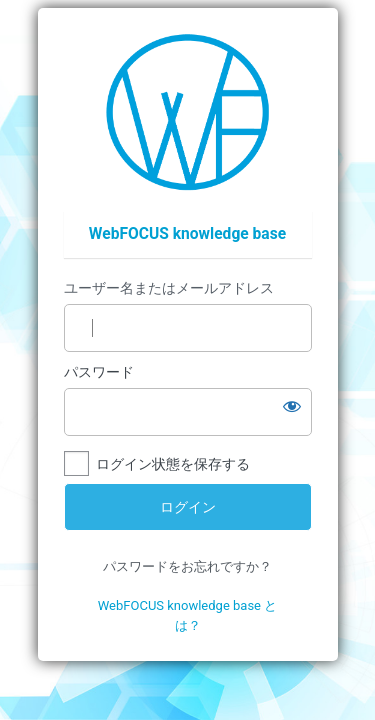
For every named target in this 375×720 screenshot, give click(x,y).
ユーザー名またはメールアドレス (169, 288)
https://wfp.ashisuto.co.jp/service (187, 112)
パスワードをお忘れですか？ (187, 566)
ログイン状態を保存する (173, 464)
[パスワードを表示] (292, 406)
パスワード (99, 372)
